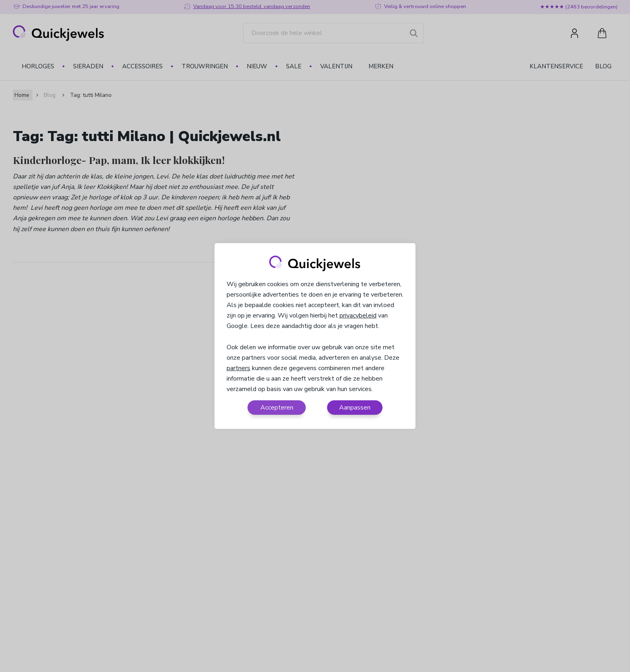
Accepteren (277, 408)
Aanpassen (355, 408)
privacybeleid (358, 316)
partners (238, 368)
